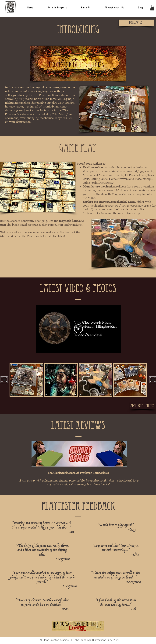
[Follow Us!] (136, 23)
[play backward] (4, 380)
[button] (86, 8)
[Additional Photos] (142, 406)
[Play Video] (78, 329)
